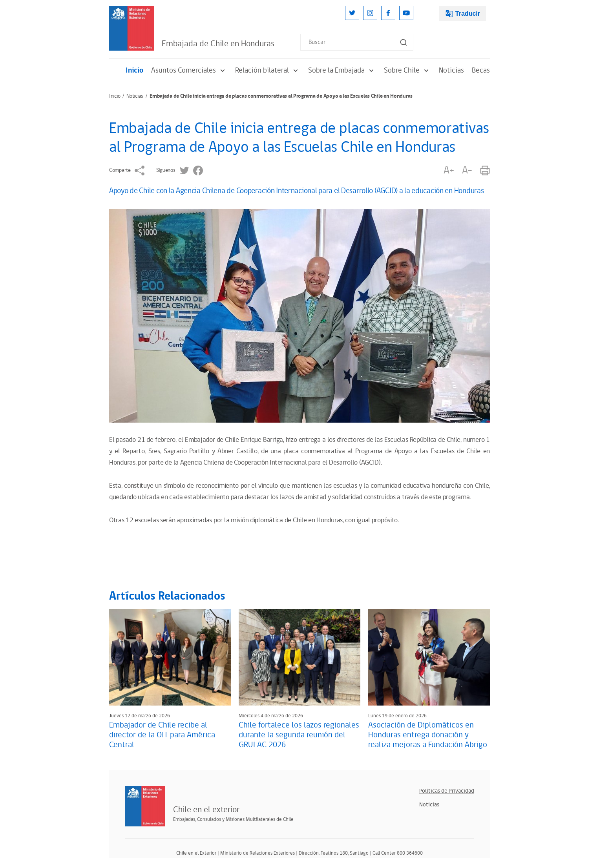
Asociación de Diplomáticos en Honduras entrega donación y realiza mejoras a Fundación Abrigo (428, 735)
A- (467, 170)
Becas (481, 70)
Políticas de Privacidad (447, 791)
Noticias (451, 70)
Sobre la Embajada (342, 70)
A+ (449, 170)
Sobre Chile (407, 70)
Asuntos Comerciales (189, 70)
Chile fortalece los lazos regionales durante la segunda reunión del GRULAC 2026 (299, 735)
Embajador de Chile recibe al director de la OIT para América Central (162, 735)
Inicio (134, 70)
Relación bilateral (268, 70)
